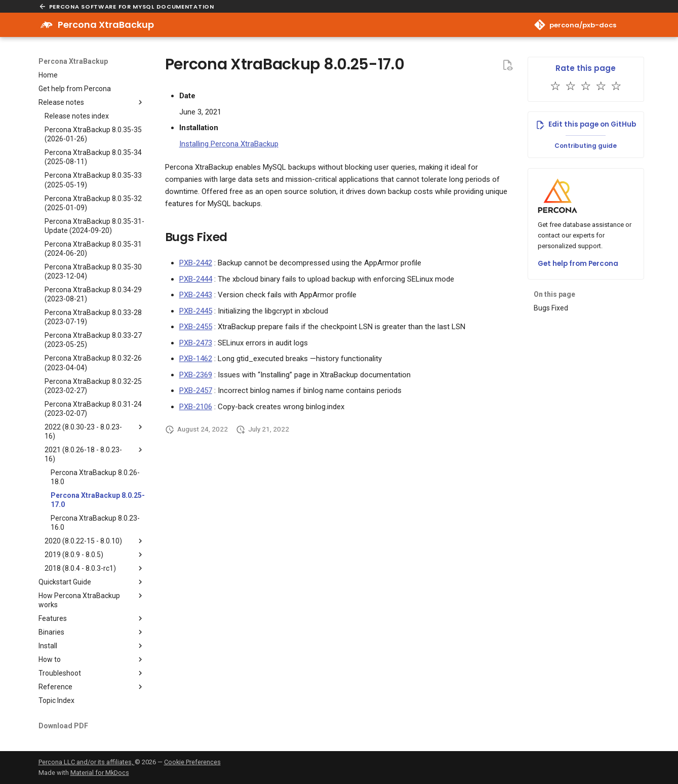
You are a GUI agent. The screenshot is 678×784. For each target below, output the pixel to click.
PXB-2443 (196, 295)
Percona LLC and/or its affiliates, (87, 762)
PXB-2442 (196, 263)
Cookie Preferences (192, 762)
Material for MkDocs (100, 773)
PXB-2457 (196, 390)
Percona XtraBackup (73, 61)
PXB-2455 (196, 327)
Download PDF (63, 726)
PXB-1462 (196, 359)
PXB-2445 (196, 311)
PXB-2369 (196, 375)
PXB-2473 (196, 343)
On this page (554, 294)
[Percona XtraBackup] (47, 25)
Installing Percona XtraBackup (229, 144)
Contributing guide (586, 146)
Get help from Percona (578, 264)
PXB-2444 (196, 279)
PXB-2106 (196, 407)
